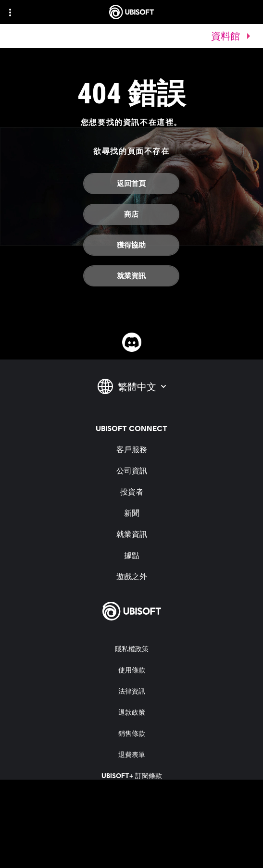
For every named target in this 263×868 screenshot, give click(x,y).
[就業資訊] (131, 276)
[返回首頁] (131, 184)
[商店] (131, 214)
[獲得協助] (131, 245)
